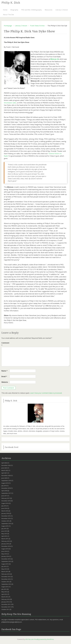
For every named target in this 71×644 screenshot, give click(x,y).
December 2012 (6, 577)
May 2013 (4, 569)
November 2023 (6, 465)
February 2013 (6, 574)
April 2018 (4, 491)
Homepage (8, 26)
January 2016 (5, 513)
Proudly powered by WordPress (44, 639)
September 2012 (6, 584)
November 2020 (6, 475)
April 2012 (4, 594)
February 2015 (6, 541)
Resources (49, 10)
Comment (5, 344)
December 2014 (6, 546)
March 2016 (5, 511)
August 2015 (5, 526)
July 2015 (4, 529)
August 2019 (5, 483)
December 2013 (6, 559)
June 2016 (4, 508)
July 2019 (4, 486)
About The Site (8, 15)
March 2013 (5, 572)
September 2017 (6, 493)
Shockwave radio (10, 103)
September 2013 (6, 561)
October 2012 (5, 582)
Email (4, 376)
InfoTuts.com (29, 639)
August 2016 (5, 503)
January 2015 (5, 544)
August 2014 (5, 549)
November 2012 (6, 579)
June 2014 (4, 551)
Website (5, 382)
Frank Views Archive (37, 26)
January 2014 (5, 556)
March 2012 (5, 597)
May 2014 (4, 554)
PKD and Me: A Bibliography (31, 10)
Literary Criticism (62, 10)
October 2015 (5, 521)
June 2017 (4, 496)
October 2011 (5, 609)
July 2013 (4, 566)
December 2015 (6, 516)
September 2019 (6, 481)
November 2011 (6, 607)
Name (4, 371)
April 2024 (4, 463)
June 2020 (4, 478)
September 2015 (6, 523)
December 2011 (6, 604)
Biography (14, 10)
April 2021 (4, 473)
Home (5, 10)
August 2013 (5, 564)
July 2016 (4, 506)
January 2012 (5, 602)
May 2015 (4, 534)
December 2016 (6, 501)
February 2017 (6, 498)
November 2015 (6, 518)
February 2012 (6, 599)
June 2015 (4, 531)
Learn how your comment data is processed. (46, 393)
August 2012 (5, 587)
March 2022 (5, 470)
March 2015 (5, 539)
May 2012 (4, 592)
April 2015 (4, 536)
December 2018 (6, 488)
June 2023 (4, 468)
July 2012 (4, 589)
